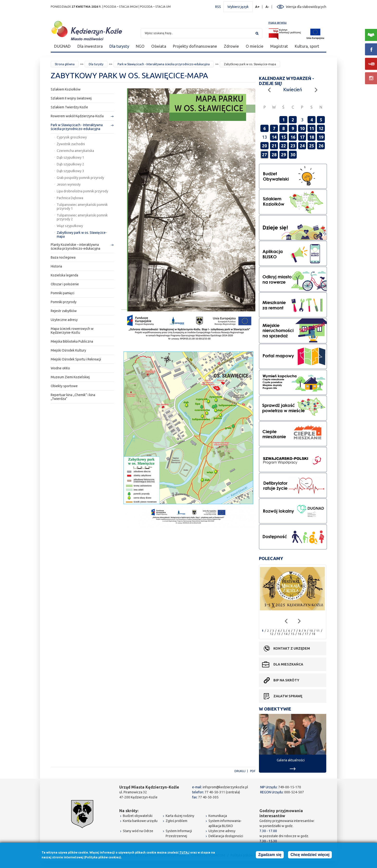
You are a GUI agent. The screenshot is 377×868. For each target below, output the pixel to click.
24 (302, 146)
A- (267, 7)
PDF (253, 771)
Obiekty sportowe (64, 386)
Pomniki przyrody (64, 302)
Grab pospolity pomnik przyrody (80, 178)
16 (293, 137)
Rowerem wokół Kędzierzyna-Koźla (77, 116)
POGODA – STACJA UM (155, 7)
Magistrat (279, 46)
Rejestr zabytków (64, 311)
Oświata (159, 46)
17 (302, 137)
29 (283, 155)
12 (321, 128)
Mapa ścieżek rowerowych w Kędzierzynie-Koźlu (72, 331)
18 (312, 137)
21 (274, 146)
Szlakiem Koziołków (66, 89)
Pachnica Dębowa (70, 198)
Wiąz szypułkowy (70, 226)
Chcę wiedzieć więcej (310, 855)
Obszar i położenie (65, 284)
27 (264, 155)
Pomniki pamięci (63, 293)
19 (321, 137)
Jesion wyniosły (69, 184)
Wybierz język (238, 7)
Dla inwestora (90, 46)
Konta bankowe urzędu (140, 821)
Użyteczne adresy (64, 320)
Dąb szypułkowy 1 (70, 157)
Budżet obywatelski (138, 816)
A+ (258, 7)
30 (293, 155)
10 (302, 128)
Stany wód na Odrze (138, 831)
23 (293, 146)
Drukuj (240, 771)
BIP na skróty (286, 680)
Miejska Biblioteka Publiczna (72, 341)
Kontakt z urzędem (292, 648)
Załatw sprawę (288, 696)
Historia (56, 266)
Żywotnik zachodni (71, 144)
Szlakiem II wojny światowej (71, 98)
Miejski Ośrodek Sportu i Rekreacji (76, 359)
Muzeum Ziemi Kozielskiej (70, 377)
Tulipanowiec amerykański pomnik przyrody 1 (82, 207)
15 (283, 137)
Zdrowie (231, 46)
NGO (140, 46)
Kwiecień (293, 89)
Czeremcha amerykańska (75, 151)
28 (274, 155)
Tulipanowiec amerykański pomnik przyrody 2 (82, 217)
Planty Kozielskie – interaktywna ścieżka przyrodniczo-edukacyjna (75, 247)
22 (283, 146)
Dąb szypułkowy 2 (70, 164)
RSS (218, 7)
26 (321, 146)
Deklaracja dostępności (226, 836)
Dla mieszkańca (288, 664)
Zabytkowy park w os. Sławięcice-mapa (82, 235)
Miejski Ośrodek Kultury (68, 350)
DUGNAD (62, 46)
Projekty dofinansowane (195, 46)
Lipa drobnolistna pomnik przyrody (82, 191)
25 (312, 146)
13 (279, 634)
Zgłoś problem (176, 821)
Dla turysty (119, 46)
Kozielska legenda (64, 275)
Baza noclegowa (63, 257)
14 (274, 137)
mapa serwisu (277, 23)
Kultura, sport (307, 46)
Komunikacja (218, 816)
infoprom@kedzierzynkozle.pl (225, 787)
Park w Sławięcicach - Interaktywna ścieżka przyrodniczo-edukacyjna (164, 64)
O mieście (255, 46)
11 (312, 128)
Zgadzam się (270, 855)
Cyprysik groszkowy (72, 137)
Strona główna (65, 64)
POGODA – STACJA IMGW (121, 7)
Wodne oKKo (60, 368)
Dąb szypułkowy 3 (70, 171)
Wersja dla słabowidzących (306, 7)
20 (264, 146)
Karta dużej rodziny (180, 816)
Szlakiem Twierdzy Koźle (69, 107)
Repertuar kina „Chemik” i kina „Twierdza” (73, 397)
